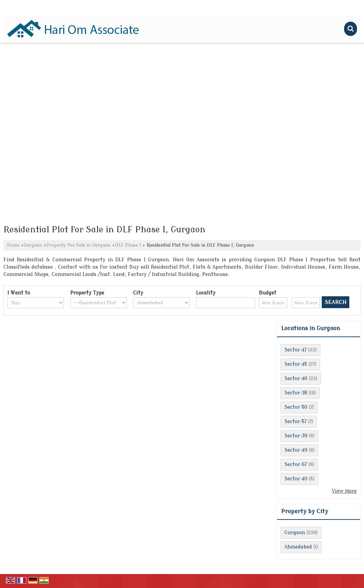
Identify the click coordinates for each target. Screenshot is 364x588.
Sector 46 (296, 379)
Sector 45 (296, 364)
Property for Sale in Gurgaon (78, 245)
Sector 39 (296, 436)
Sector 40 (296, 479)
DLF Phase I (128, 245)
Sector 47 (296, 350)
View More (344, 491)
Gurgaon (33, 245)
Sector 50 (296, 407)
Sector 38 (296, 393)
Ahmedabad (298, 547)
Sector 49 (296, 450)
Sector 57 (296, 422)
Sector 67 (296, 464)
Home (13, 245)
